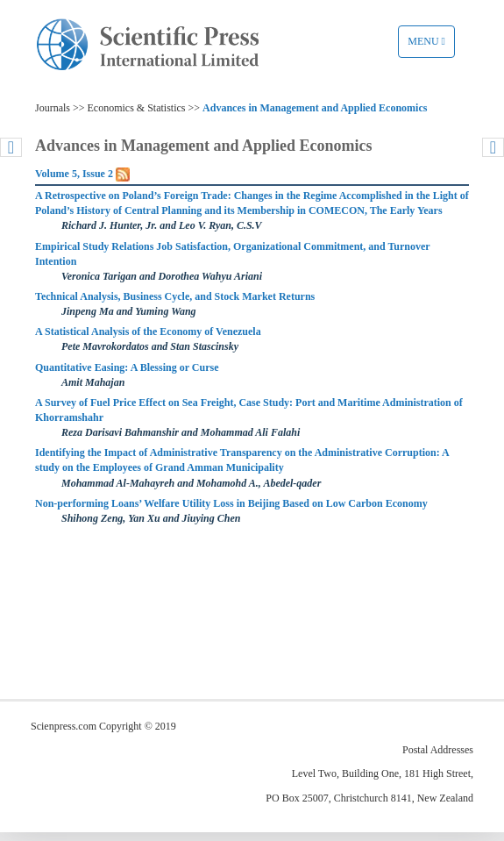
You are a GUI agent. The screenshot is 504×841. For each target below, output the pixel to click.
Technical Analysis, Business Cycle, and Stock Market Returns (175, 296)
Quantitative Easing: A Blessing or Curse (127, 367)
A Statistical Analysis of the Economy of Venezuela (148, 331)
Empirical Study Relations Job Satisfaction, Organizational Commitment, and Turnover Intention (232, 254)
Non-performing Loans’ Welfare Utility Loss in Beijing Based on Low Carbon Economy (231, 503)
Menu (431, 46)
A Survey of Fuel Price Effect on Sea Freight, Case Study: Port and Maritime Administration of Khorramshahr (249, 410)
